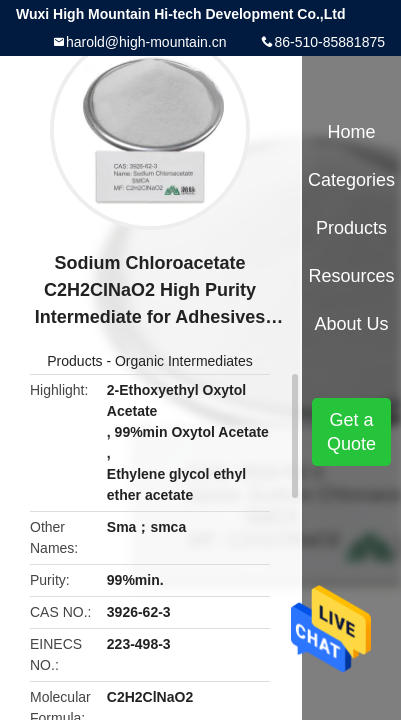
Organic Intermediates (184, 361)
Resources (352, 276)
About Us (352, 324)
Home (352, 132)
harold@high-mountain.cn (146, 42)
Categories (351, 180)
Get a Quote (351, 432)
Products (74, 361)
